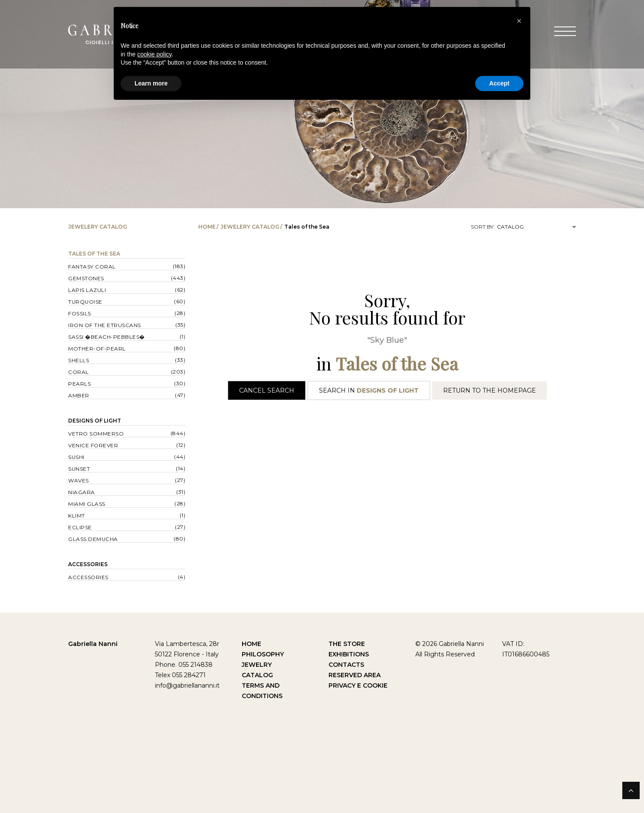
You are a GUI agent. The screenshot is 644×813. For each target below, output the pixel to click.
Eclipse (80, 527)
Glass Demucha (93, 539)
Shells (79, 360)
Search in (369, 390)
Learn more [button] (151, 83)
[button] (519, 21)
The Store (347, 644)
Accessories (88, 564)
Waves (79, 480)
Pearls (79, 384)
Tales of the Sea (94, 254)
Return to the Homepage (490, 390)
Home (207, 227)
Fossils (80, 313)
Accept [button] (499, 83)
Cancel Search (267, 390)
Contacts (346, 665)
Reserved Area (355, 675)
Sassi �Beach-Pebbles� (107, 337)
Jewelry (257, 665)
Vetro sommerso (96, 434)
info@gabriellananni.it (187, 685)
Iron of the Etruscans (105, 325)
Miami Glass (87, 504)
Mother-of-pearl (97, 349)
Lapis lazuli (87, 290)
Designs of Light (95, 421)
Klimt (77, 516)
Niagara (82, 492)
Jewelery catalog (250, 227)
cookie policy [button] (154, 54)
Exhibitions (349, 654)
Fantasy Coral (92, 267)
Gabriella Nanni (93, 644)
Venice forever (93, 445)
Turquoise (85, 302)
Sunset (79, 469)
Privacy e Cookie (358, 685)
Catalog (257, 675)
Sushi (76, 457)
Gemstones (86, 278)
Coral (79, 372)
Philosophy (263, 654)
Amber (79, 395)
